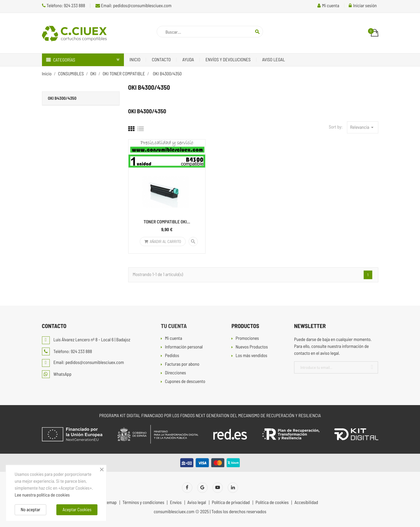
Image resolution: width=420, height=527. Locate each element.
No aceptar (30, 510)
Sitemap (109, 503)
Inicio (135, 60)
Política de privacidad (231, 503)
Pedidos (172, 356)
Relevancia (363, 127)
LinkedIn (233, 488)
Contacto (161, 60)
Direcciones (176, 373)
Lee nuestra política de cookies (42, 495)
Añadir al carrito (163, 241)
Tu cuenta (174, 326)
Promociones (247, 339)
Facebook (187, 488)
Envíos (176, 503)
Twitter (202, 488)
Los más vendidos (251, 356)
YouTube (218, 488)
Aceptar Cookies (77, 510)
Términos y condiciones (143, 503)
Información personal (184, 347)
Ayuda (188, 60)
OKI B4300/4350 (62, 98)
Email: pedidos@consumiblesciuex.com (133, 6)
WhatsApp (57, 374)
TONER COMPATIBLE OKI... (167, 222)
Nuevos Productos (252, 347)
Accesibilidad (306, 503)
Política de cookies (272, 503)
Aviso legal (274, 60)
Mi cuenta (174, 339)
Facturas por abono (182, 364)
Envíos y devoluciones (228, 60)
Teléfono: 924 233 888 (64, 6)
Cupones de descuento (185, 382)
